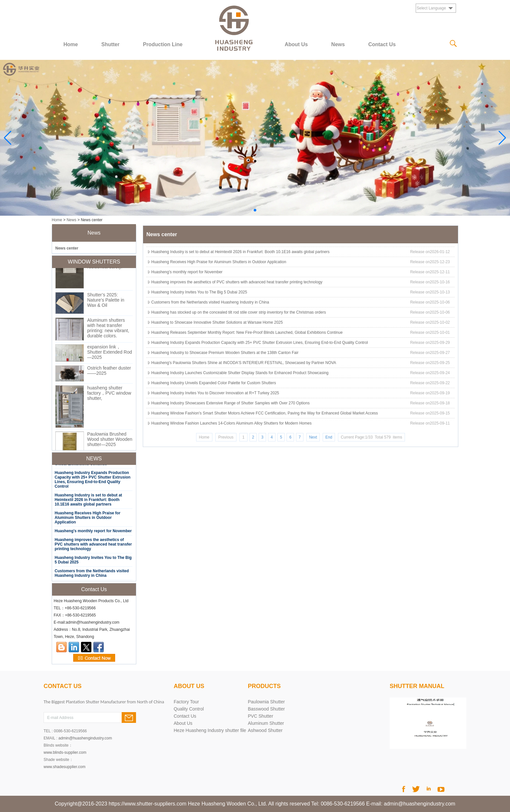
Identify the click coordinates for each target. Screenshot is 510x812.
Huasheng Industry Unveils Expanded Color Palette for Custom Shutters (214, 383)
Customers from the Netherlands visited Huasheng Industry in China (92, 575)
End (329, 437)
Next (313, 437)
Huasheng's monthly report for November (93, 532)
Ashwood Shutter (265, 730)
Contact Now (94, 658)
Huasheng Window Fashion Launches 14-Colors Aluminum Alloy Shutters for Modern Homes (231, 423)
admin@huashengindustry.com (85, 738)
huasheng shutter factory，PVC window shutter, (109, 394)
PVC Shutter (261, 716)
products (264, 686)
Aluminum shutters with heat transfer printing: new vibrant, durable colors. (108, 329)
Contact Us (382, 44)
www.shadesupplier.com (65, 767)
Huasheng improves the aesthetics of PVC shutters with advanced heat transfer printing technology (93, 546)
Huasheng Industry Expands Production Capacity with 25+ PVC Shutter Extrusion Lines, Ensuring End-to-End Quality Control (93, 481)
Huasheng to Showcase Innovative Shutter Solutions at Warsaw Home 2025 (217, 322)
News (338, 44)
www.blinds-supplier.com (65, 752)
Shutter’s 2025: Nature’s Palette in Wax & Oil (106, 301)
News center (67, 248)
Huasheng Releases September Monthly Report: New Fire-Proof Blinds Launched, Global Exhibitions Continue (247, 332)
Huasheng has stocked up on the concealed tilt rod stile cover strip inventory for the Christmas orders (239, 312)
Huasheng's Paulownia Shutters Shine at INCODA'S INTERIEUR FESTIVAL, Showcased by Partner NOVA (244, 363)
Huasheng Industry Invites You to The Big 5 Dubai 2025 (199, 292)
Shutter (110, 44)
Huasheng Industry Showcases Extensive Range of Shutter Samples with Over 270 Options (230, 403)
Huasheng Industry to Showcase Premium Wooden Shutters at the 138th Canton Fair (225, 353)
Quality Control (189, 709)
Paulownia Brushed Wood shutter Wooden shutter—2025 (110, 440)
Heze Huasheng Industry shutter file (210, 730)
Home (71, 44)
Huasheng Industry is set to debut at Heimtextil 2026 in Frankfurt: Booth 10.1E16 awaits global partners (88, 501)
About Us (296, 44)
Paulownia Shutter (266, 702)
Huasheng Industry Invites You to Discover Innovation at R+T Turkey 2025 (215, 393)
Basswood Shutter (266, 709)
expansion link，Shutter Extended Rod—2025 (110, 353)
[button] (255, 210)
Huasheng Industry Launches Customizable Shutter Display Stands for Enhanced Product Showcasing (240, 373)
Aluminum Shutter (266, 723)
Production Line (163, 44)
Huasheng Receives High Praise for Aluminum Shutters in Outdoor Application (87, 519)
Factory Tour (186, 702)
